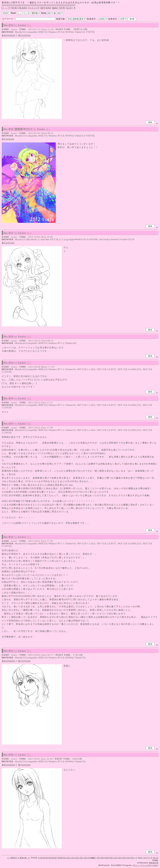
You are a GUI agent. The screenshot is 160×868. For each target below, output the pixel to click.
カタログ (34, 8)
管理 (62, 8)
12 (75, 858)
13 (79, 858)
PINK (156, 860)
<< (12, 858)
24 (126, 858)
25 (131, 858)
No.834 (18, 399)
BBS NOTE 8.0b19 (148, 858)
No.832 (18, 537)
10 (67, 858)
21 (114, 858)
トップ (6, 8)
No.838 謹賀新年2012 (27, 129)
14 (84, 858)
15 (88, 858)
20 (109, 858)
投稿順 (23, 8)
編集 (55, 8)
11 (71, 858)
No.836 (18, 337)
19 (105, 858)
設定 (69, 8)
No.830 (18, 755)
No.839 (18, 25)
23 (122, 858)
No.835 (18, 363)
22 (118, 858)
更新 (14, 8)
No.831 (18, 651)
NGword (154, 863)
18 (101, 858)
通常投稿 (46, 8)
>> (25, 858)
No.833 (18, 424)
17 (96, 858)
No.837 (18, 233)
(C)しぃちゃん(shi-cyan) (146, 865)
